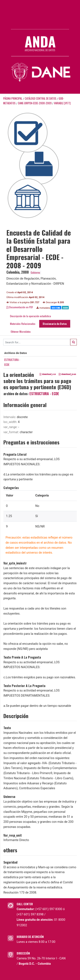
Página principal (13, 98)
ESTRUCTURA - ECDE (44, 394)
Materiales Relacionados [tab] (23, 324)
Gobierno (35, 272)
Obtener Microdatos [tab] (20, 332)
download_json (67, 374)
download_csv (48, 374)
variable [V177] (62, 103)
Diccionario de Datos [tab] (55, 324)
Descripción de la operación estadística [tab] (31, 316)
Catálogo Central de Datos (41, 98)
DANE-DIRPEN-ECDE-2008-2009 (35, 103)
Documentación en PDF (20, 307)
